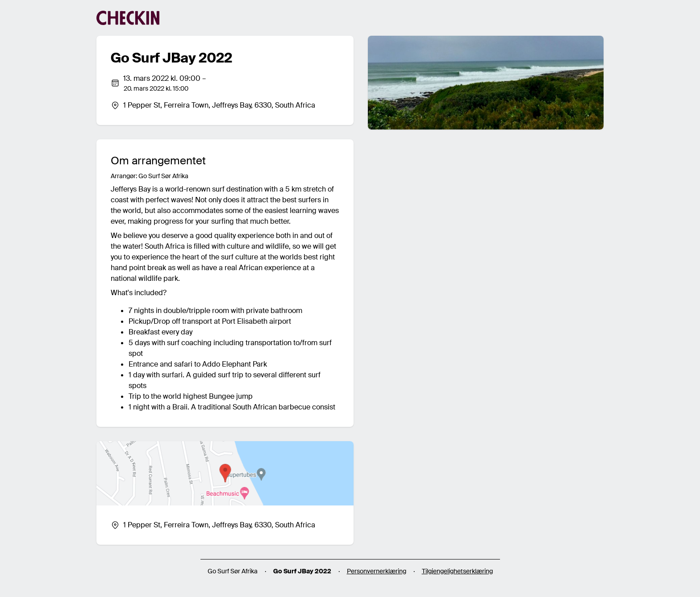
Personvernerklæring (377, 571)
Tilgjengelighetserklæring (457, 571)
